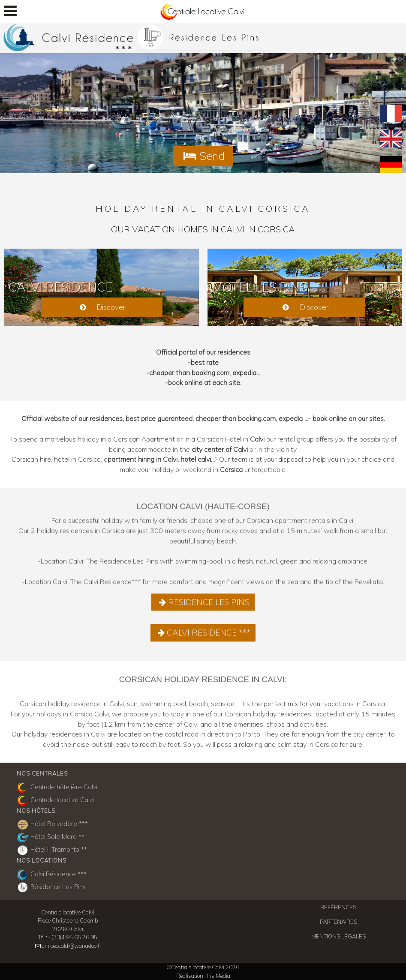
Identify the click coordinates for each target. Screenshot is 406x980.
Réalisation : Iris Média (203, 976)
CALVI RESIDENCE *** (203, 637)
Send (203, 156)
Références (338, 907)
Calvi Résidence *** (52, 875)
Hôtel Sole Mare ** (51, 838)
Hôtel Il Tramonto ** (52, 851)
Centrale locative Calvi (55, 800)
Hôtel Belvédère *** (52, 825)
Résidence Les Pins (51, 887)
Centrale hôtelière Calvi (57, 788)
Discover (101, 307)
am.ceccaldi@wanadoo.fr (71, 946)
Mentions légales (338, 936)
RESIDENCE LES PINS (203, 607)
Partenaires (338, 922)
